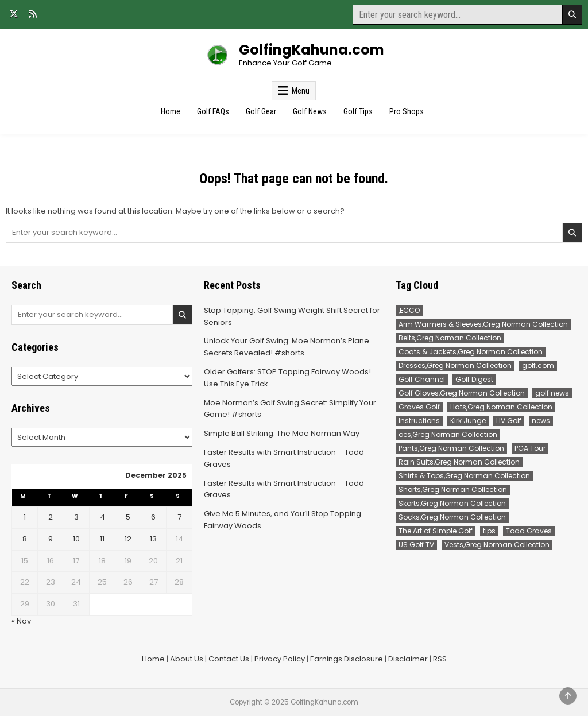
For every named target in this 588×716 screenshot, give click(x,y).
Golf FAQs (213, 111)
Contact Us (229, 659)
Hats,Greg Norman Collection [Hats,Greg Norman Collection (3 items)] (501, 407)
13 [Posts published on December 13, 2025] (153, 539)
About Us (187, 659)
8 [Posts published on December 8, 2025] (25, 539)
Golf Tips (358, 111)
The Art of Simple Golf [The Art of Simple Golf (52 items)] (436, 531)
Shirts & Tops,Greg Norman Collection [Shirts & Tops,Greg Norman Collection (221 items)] (464, 476)
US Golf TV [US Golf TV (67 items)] (416, 545)
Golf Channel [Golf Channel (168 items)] (422, 379)
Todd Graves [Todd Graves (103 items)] (529, 531)
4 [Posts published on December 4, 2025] (102, 517)
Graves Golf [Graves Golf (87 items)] (419, 407)
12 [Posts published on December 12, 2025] (128, 539)
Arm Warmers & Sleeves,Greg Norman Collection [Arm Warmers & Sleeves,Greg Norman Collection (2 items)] (483, 324)
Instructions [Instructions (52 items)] (419, 421)
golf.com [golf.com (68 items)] (538, 365)
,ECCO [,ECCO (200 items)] (409, 310)
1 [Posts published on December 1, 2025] (25, 517)
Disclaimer (408, 659)
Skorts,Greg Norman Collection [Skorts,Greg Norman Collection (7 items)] (452, 503)
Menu (301, 91)
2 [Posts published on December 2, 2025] (51, 517)
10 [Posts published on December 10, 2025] (76, 539)
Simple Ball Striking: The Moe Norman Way (282, 433)
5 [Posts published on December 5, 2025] (128, 517)
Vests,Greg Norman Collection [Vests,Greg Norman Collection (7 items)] (497, 545)
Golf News (310, 111)
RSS (440, 659)
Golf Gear (261, 111)
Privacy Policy (280, 659)
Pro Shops (407, 111)
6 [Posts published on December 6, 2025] (153, 517)
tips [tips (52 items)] (489, 531)
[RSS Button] (33, 14)
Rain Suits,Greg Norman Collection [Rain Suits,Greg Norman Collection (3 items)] (459, 462)
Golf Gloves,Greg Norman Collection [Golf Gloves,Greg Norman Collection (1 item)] (462, 393)
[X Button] (14, 14)
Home (171, 111)
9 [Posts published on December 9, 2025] (51, 539)
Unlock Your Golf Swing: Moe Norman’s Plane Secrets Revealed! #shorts (287, 347)
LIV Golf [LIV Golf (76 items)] (509, 421)
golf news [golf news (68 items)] (552, 393)
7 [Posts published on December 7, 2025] (179, 517)
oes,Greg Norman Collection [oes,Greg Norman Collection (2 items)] (448, 434)
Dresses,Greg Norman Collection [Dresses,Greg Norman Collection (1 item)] (455, 365)
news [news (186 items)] (541, 421)
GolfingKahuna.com (312, 50)
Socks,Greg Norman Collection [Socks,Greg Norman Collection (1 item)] (452, 517)
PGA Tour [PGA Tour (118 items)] (530, 448)
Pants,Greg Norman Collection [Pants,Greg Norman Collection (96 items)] (451, 448)
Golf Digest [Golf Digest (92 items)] (474, 379)
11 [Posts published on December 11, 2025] (102, 539)
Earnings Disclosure (347, 659)
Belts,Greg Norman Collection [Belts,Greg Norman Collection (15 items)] (450, 338)
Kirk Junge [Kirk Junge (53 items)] (468, 421)
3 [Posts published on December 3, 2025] (76, 517)
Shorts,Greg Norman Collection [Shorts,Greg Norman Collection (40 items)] (453, 489)
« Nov (21, 621)
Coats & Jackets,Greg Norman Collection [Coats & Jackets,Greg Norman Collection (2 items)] (471, 352)
